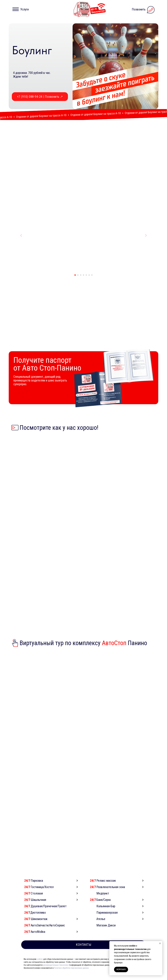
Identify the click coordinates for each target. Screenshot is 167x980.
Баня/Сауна (104, 906)
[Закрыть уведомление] (160, 943)
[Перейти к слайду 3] (81, 281)
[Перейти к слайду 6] (89, 281)
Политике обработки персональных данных (71, 974)
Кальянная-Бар (106, 912)
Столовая (37, 899)
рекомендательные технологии (130, 949)
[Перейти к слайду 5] (86, 281)
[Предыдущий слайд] (21, 241)
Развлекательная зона (111, 893)
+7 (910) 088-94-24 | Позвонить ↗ (40, 97)
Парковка (37, 886)
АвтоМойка (38, 937)
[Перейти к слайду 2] (78, 281)
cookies (40, 965)
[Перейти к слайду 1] (75, 281)
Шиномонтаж (39, 925)
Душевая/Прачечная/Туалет (49, 912)
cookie (132, 946)
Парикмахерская (107, 918)
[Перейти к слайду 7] (92, 281)
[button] (21, 9)
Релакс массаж (106, 886)
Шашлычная (38, 906)
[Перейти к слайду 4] (83, 281)
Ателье (101, 925)
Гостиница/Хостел (42, 893)
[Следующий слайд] (146, 241)
